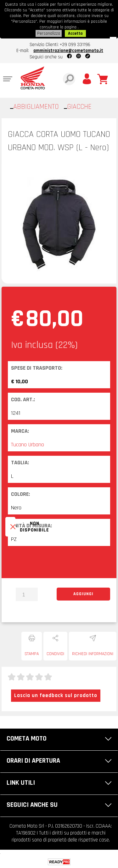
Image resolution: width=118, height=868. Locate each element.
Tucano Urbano (28, 445)
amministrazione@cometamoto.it (68, 51)
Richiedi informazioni (93, 654)
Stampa (32, 654)
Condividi (55, 654)
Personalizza (49, 33)
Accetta (75, 33)
